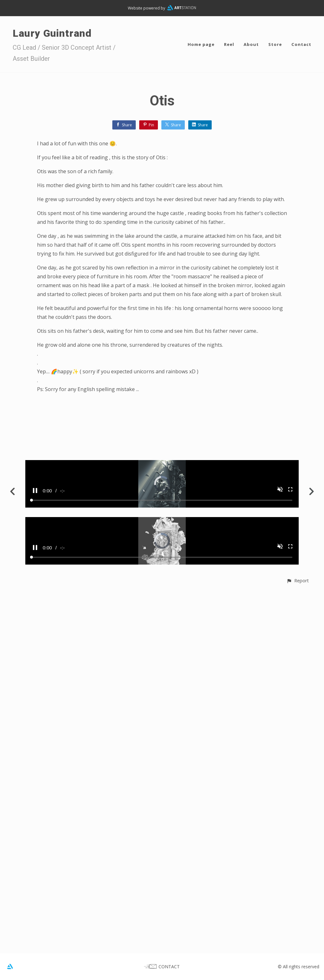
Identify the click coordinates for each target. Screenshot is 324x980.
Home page (201, 44)
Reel (229, 44)
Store (275, 44)
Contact (301, 44)
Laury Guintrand (52, 33)
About (251, 44)
